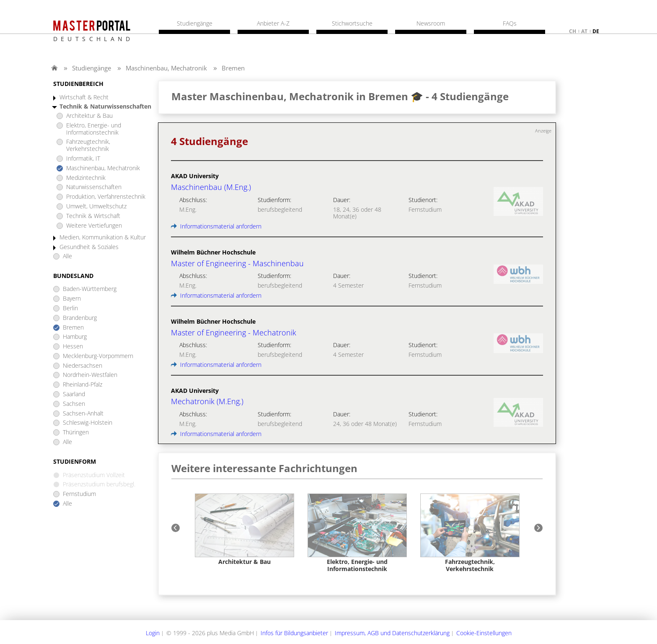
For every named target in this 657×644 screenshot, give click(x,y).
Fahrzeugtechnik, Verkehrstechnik (88, 145)
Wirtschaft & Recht (84, 97)
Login (153, 633)
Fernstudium (79, 494)
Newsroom (431, 23)
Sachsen (74, 404)
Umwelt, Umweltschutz (96, 206)
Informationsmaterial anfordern (216, 226)
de (596, 31)
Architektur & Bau (89, 116)
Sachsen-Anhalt (83, 414)
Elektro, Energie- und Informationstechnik (94, 129)
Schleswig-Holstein (88, 423)
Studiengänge (92, 68)
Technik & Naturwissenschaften (105, 107)
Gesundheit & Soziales (89, 247)
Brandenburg (80, 318)
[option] (244, 530)
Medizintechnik (86, 178)
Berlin (70, 308)
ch (573, 31)
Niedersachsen (83, 366)
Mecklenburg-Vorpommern (98, 356)
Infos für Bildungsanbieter (294, 633)
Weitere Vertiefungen (94, 226)
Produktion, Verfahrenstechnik (106, 197)
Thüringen (76, 432)
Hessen (73, 347)
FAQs (510, 23)
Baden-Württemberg (90, 289)
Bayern (72, 299)
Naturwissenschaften (94, 187)
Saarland (74, 394)
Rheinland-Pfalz (83, 385)
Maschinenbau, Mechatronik (166, 68)
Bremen (233, 68)
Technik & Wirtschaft (93, 216)
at (584, 31)
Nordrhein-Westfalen (90, 375)
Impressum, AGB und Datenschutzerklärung (392, 633)
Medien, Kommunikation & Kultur (103, 238)
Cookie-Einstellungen (484, 633)
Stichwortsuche (352, 23)
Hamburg (75, 337)
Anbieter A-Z (273, 23)
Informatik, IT (83, 159)
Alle (67, 256)
